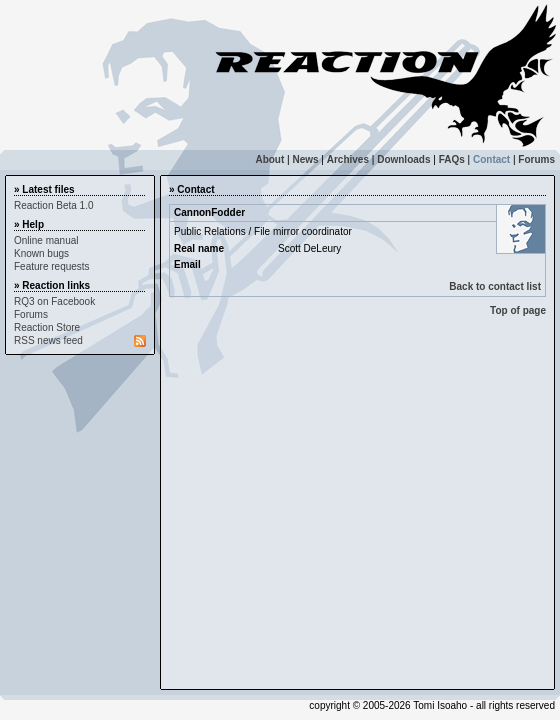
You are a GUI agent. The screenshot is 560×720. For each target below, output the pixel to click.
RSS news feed (48, 340)
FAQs (452, 159)
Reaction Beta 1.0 (54, 205)
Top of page (518, 310)
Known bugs (41, 253)
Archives (348, 159)
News (305, 159)
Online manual (46, 240)
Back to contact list (495, 286)
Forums (536, 159)
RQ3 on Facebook (54, 301)
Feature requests (52, 266)
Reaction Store (47, 327)
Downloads (403, 159)
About (269, 159)
